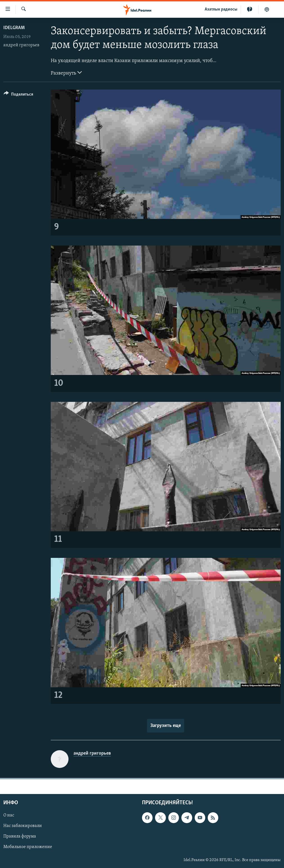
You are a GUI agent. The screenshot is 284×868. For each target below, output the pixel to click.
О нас (9, 816)
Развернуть (66, 73)
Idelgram (14, 28)
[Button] (18, 95)
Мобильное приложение (28, 847)
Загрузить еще (166, 726)
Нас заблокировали (23, 826)
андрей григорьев (21, 45)
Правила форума (20, 837)
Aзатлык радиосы (221, 9)
